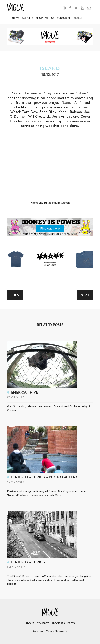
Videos (50, 18)
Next (85, 295)
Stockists (58, 623)
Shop (39, 18)
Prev (15, 295)
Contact (43, 623)
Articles (28, 18)
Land (67, 103)
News (16, 18)
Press (71, 623)
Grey (48, 93)
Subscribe (64, 18)
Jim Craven (79, 107)
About (30, 623)
